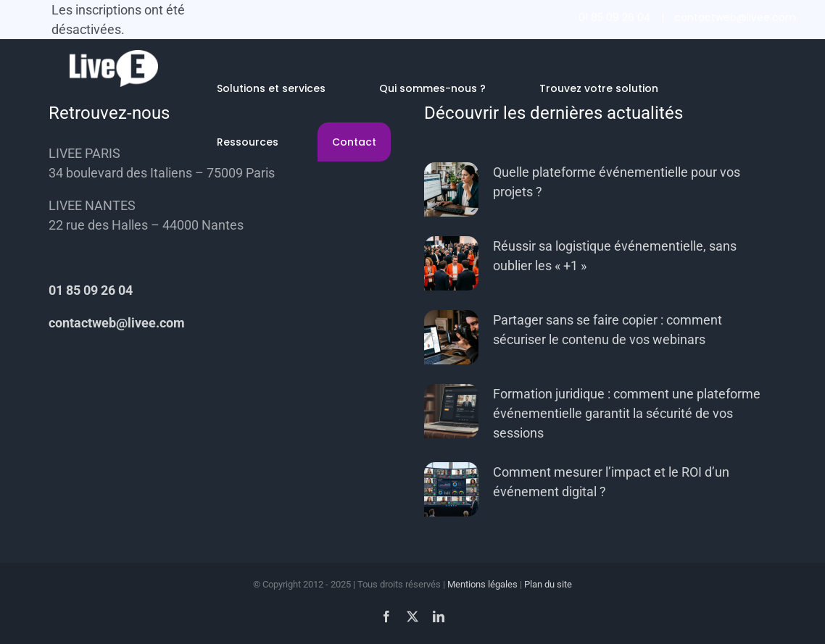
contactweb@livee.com (735, 17)
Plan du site (548, 584)
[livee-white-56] (114, 56)
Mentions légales (482, 584)
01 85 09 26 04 (615, 17)
